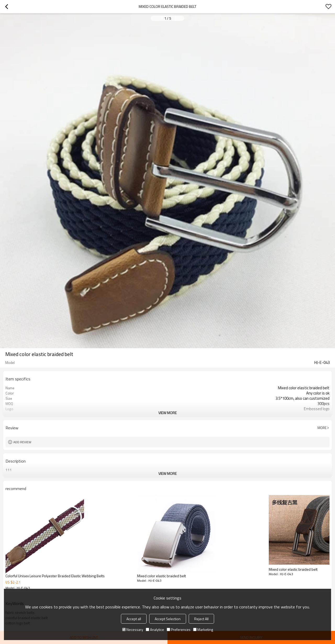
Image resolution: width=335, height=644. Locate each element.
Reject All (201, 619)
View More (167, 413)
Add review (22, 442)
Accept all (134, 619)
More (322, 428)
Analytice (155, 629)
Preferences (179, 629)
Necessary (133, 629)
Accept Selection (168, 619)
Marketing (203, 629)
